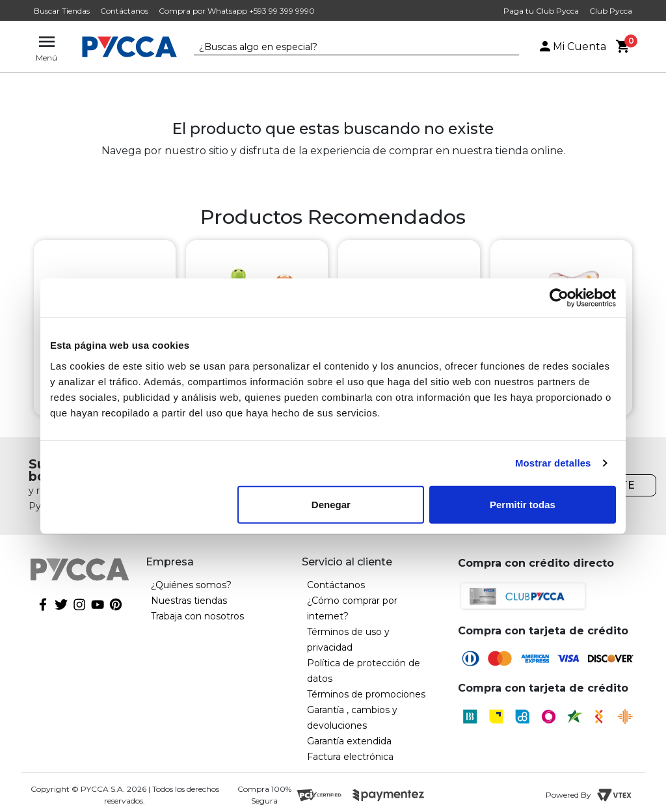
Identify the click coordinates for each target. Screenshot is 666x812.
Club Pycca (611, 11)
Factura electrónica (350, 757)
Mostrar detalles (553, 463)
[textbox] (347, 47)
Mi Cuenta (572, 47)
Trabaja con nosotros (197, 616)
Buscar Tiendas (62, 11)
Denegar (331, 504)
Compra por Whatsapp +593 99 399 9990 (237, 11)
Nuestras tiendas (189, 601)
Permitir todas (523, 504)
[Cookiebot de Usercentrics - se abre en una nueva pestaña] (559, 298)
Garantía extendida (349, 741)
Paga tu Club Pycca (541, 11)
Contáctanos (124, 11)
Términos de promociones (366, 694)
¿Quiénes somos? (191, 585)
